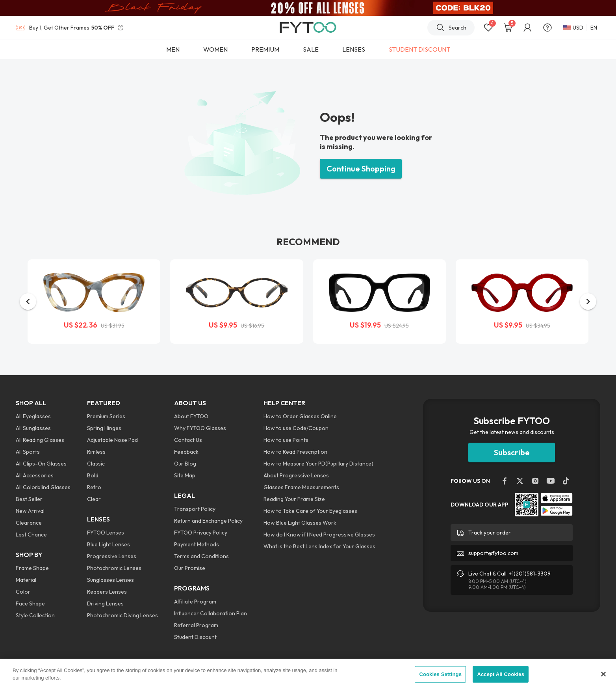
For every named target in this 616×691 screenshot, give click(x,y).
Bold (93, 475)
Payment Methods (197, 544)
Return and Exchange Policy (208, 521)
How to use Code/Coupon (296, 428)
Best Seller (29, 499)
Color (23, 592)
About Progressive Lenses (296, 475)
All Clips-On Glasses (41, 464)
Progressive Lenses (112, 556)
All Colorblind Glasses (43, 487)
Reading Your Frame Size (294, 499)
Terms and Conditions (201, 556)
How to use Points (286, 440)
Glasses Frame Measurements (301, 487)
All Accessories (35, 475)
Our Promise (190, 568)
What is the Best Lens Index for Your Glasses (319, 546)
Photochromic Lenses (114, 568)
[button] (28, 302)
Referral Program (196, 625)
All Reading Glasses (40, 440)
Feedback (186, 452)
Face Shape (30, 603)
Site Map (185, 475)
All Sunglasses (33, 428)
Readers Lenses (107, 592)
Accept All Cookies (501, 674)
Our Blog (185, 464)
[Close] (603, 674)
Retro (94, 487)
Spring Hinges (104, 428)
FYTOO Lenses (106, 533)
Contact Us (188, 440)
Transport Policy (195, 509)
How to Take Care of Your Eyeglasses (310, 511)
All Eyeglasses (33, 416)
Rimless (96, 452)
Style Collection (35, 615)
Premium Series (106, 416)
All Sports (28, 452)
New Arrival (30, 511)
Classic (96, 464)
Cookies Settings (440, 674)
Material (26, 580)
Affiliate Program (195, 602)
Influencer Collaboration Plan (211, 613)
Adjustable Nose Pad (112, 440)
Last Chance (31, 535)
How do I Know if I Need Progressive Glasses (319, 535)
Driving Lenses (105, 603)
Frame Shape (32, 568)
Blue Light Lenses (109, 544)
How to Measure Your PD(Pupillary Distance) (318, 464)
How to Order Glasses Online (300, 416)
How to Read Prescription (295, 452)
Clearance (29, 523)
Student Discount (195, 637)
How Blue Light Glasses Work (300, 523)
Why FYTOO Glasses (200, 428)
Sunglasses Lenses (110, 580)
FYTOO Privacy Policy (201, 533)
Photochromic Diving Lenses (122, 615)
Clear (94, 499)
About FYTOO (191, 416)
